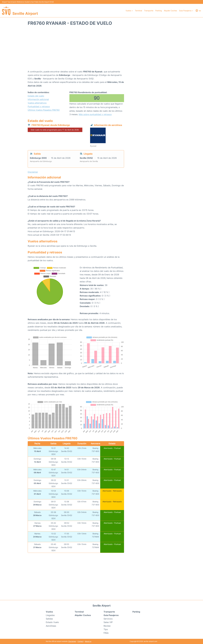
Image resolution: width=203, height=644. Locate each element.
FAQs (106, 633)
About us (88, 641)
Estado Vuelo (52, 622)
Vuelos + (129, 11)
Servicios (108, 619)
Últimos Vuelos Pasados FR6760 (44, 110)
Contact (80, 641)
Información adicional (38, 99)
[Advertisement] (102, 49)
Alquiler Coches (170, 11)
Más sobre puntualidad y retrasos (95, 114)
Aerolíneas (51, 626)
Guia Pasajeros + (186, 11)
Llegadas (50, 615)
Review (107, 626)
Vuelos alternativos (37, 103)
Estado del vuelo (36, 96)
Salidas (49, 619)
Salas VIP (108, 622)
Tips (106, 629)
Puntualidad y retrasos (39, 106)
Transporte (149, 11)
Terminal (138, 11)
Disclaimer (72, 641)
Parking (159, 11)
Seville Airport (25, 13)
